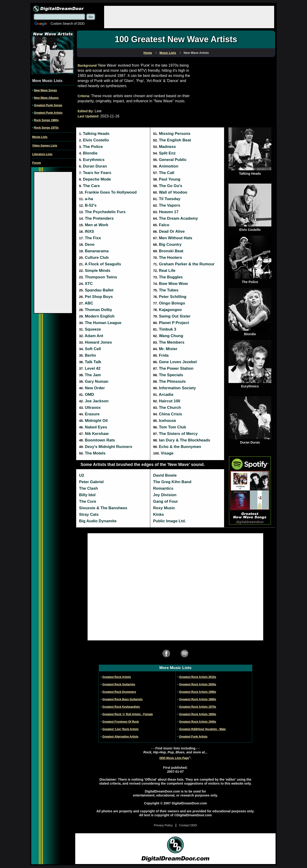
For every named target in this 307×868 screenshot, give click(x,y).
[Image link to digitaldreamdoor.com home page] (58, 9)
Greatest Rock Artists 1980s (198, 699)
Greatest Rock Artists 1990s (198, 692)
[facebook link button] (166, 657)
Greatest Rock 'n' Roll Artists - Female (128, 714)
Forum (36, 163)
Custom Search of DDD (68, 24)
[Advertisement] (189, 17)
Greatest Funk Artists (193, 737)
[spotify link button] (184, 657)
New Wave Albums (46, 98)
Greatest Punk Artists (48, 113)
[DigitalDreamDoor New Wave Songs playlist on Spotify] (250, 524)
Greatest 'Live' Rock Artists (121, 729)
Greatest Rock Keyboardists (121, 707)
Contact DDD (188, 825)
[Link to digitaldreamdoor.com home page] (148, 53)
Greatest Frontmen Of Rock (121, 722)
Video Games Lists (45, 146)
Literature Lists (42, 154)
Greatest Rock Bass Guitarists (123, 699)
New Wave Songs (46, 90)
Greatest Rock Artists (117, 677)
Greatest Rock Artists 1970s (198, 707)
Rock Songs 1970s (46, 128)
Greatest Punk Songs (48, 105)
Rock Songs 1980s (46, 120)
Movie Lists (40, 137)
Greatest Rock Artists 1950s (198, 714)
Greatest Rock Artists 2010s (198, 677)
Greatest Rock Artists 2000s (198, 684)
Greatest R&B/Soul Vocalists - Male (202, 729)
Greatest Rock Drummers (119, 692)
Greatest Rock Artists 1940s (198, 722)
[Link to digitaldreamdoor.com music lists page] (168, 53)
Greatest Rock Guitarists (119, 684)
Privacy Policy (163, 825)
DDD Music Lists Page (174, 758)
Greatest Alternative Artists (121, 737)
